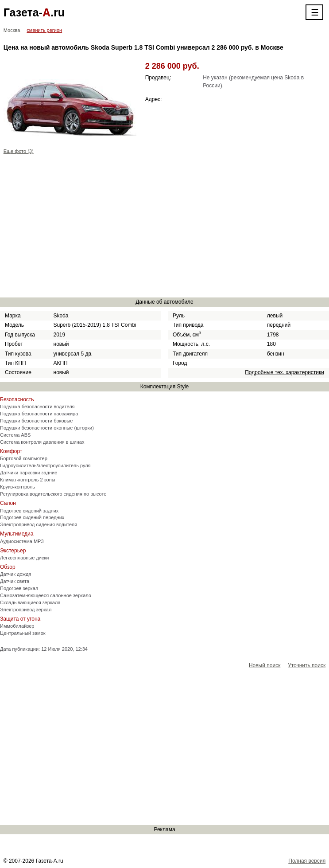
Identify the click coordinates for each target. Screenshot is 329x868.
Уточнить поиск (307, 665)
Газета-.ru (34, 12)
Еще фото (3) (19, 151)
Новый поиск (265, 665)
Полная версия (307, 861)
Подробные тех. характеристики (284, 372)
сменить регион (44, 30)
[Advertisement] (165, 227)
